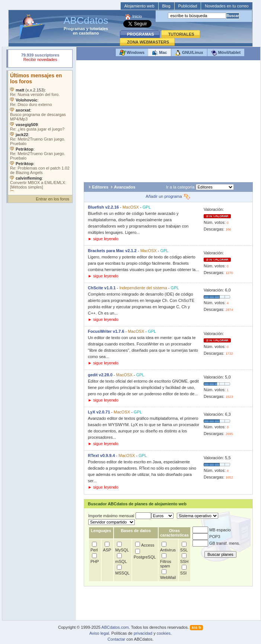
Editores (100, 187)
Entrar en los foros (52, 199)
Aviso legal (99, 633)
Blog (166, 6)
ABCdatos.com (115, 627)
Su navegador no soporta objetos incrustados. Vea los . (40, 131)
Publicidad (188, 6)
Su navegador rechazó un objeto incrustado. (40, 58)
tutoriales (99, 29)
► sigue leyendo (103, 239)
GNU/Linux (189, 53)
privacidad (143, 633)
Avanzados (125, 187)
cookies (164, 633)
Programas (74, 29)
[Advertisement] (168, 121)
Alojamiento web (139, 6)
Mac (159, 53)
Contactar (117, 639)
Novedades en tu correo (227, 6)
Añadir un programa (168, 196)
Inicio (137, 16)
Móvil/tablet (226, 53)
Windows (132, 53)
